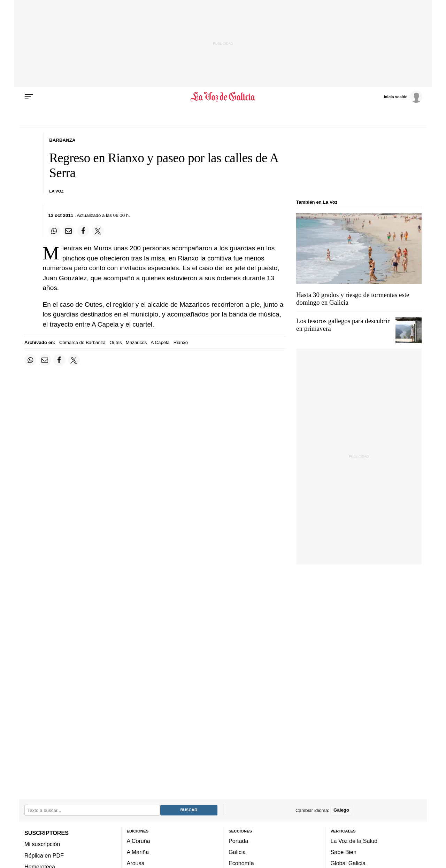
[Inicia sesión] (403, 96)
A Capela (160, 342)
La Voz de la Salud (354, 841)
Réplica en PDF (44, 855)
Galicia (237, 852)
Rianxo (181, 342)
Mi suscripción (42, 844)
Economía (241, 863)
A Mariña (138, 852)
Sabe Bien (344, 852)
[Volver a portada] (223, 97)
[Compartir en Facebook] (83, 231)
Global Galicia (348, 863)
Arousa (136, 863)
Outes (116, 342)
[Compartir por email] (69, 231)
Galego (341, 810)
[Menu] (29, 97)
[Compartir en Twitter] (98, 231)
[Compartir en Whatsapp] (54, 231)
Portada (239, 841)
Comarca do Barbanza (82, 342)
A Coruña (139, 841)
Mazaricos (136, 342)
